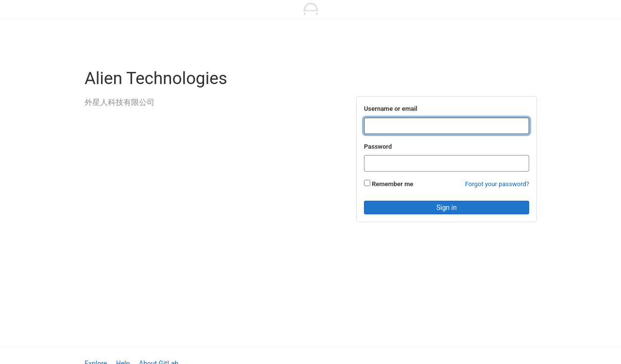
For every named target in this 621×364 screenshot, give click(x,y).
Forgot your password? (497, 184)
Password (378, 147)
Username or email (391, 109)
